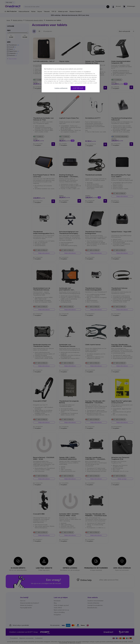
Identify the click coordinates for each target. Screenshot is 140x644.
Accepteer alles (78, 88)
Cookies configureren (61, 88)
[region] (71, 78)
